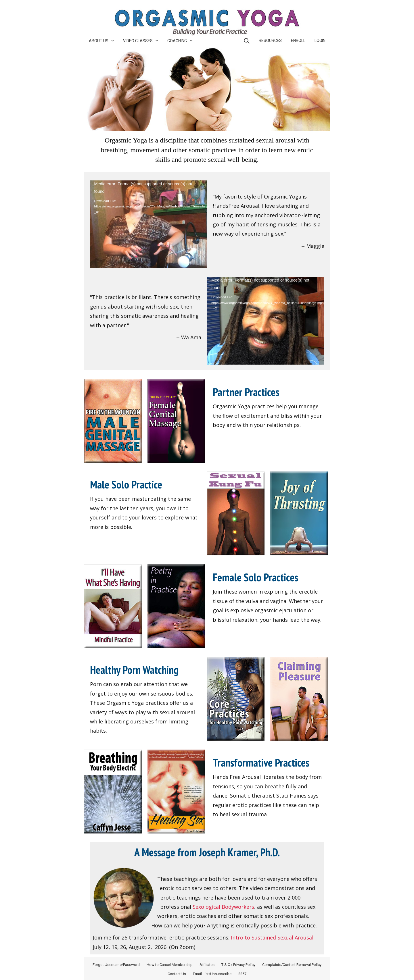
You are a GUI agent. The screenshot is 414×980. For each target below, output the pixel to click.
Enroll (298, 41)
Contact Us (177, 974)
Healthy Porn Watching (134, 670)
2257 (242, 974)
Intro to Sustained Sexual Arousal (272, 937)
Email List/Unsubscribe (212, 974)
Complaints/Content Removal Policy (292, 965)
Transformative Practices (261, 762)
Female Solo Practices (255, 577)
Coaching (177, 41)
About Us (99, 41)
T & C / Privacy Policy (238, 965)
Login (320, 41)
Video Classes (138, 41)
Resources (270, 41)
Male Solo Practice (126, 484)
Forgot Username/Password (116, 965)
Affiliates (207, 965)
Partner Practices (246, 392)
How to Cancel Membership (170, 965)
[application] (149, 224)
